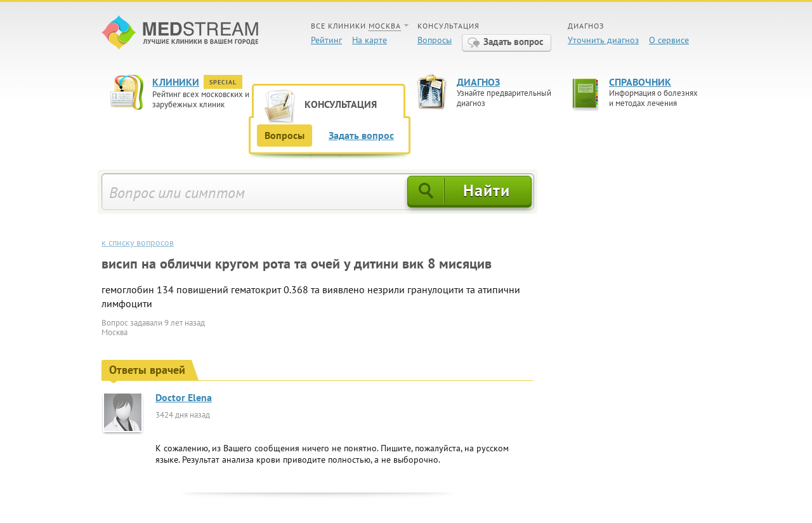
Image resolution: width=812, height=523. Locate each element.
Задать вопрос (514, 42)
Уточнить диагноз (603, 40)
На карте (370, 40)
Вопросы (435, 40)
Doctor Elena (184, 397)
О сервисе (669, 40)
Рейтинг (326, 40)
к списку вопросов (138, 242)
